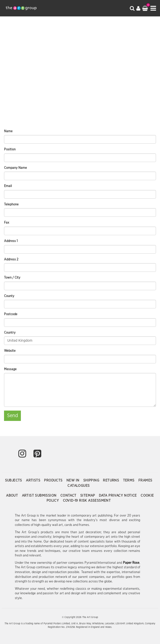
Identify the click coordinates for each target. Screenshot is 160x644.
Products (54, 480)
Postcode (11, 314)
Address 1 (11, 241)
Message (10, 369)
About (12, 496)
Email (8, 186)
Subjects (14, 480)
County (9, 296)
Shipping (92, 480)
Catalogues (78, 486)
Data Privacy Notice (118, 496)
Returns (111, 480)
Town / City (12, 278)
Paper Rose (131, 563)
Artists (34, 480)
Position (10, 150)
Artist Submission (40, 496)
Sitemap (88, 496)
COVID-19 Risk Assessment (87, 501)
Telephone (11, 205)
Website (10, 351)
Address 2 (11, 260)
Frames (145, 480)
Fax (7, 223)
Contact (69, 496)
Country (10, 333)
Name (8, 131)
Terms (129, 480)
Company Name (15, 168)
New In (73, 480)
